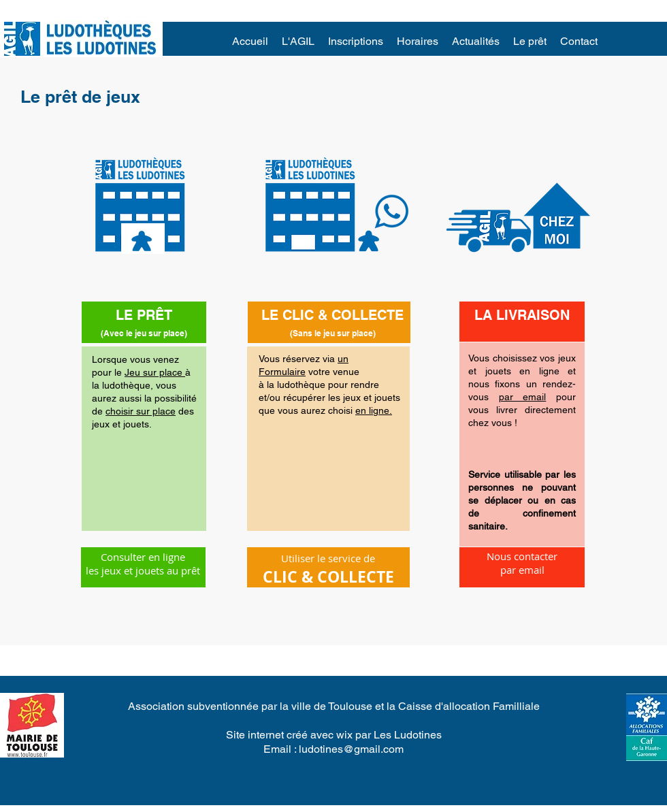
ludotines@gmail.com (351, 749)
